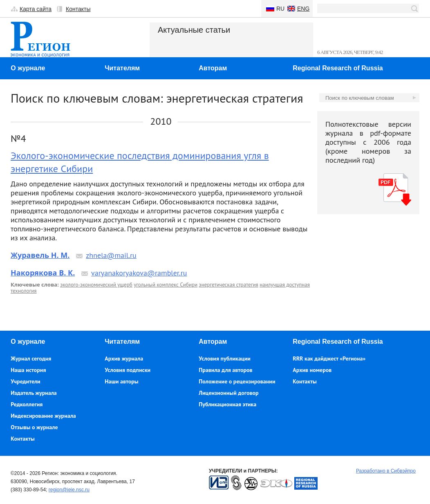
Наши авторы (121, 381)
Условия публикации (225, 358)
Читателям (122, 68)
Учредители (25, 381)
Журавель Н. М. (40, 255)
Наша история (28, 370)
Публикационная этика (227, 404)
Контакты (78, 9)
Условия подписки (128, 370)
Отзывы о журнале (34, 427)
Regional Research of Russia (338, 68)
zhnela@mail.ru (111, 255)
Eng (303, 9)
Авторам (213, 68)
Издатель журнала (34, 393)
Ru (280, 9)
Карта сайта (36, 9)
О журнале (28, 68)
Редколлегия (27, 404)
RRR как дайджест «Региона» (329, 358)
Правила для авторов (225, 370)
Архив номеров (312, 370)
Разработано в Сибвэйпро (386, 471)
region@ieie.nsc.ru (69, 490)
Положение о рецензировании (237, 381)
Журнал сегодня (31, 358)
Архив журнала (124, 358)
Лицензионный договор (228, 393)
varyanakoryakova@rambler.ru (139, 273)
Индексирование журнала (43, 416)
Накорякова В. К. (43, 273)
